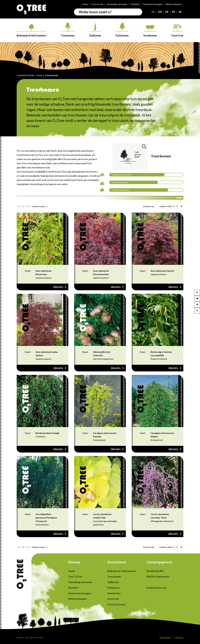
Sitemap (74, 562)
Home (85, 4)
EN (160, 12)
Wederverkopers (174, 4)
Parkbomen (122, 30)
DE (167, 12)
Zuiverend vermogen (153, 4)
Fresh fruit (177, 30)
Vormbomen (150, 31)
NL (153, 12)
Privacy (179, 638)
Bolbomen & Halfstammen (31, 31)
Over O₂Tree (97, 4)
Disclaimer (165, 638)
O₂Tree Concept (116, 604)
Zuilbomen (95, 30)
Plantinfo (135, 4)
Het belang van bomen (117, 4)
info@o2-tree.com (156, 588)
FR (174, 12)
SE (180, 12)
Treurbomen (68, 30)
